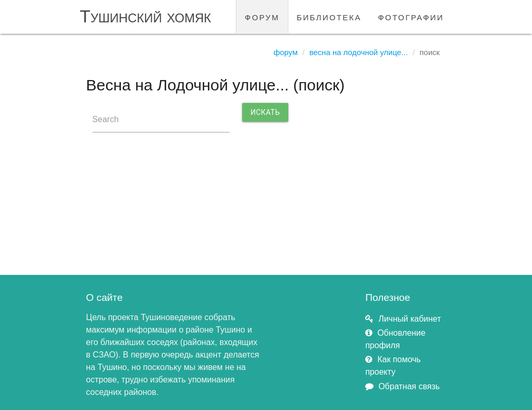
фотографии (411, 16)
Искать (265, 112)
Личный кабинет (409, 319)
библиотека (329, 16)
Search (106, 119)
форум (262, 16)
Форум (285, 52)
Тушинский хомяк (146, 16)
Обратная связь (409, 386)
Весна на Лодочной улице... (358, 52)
